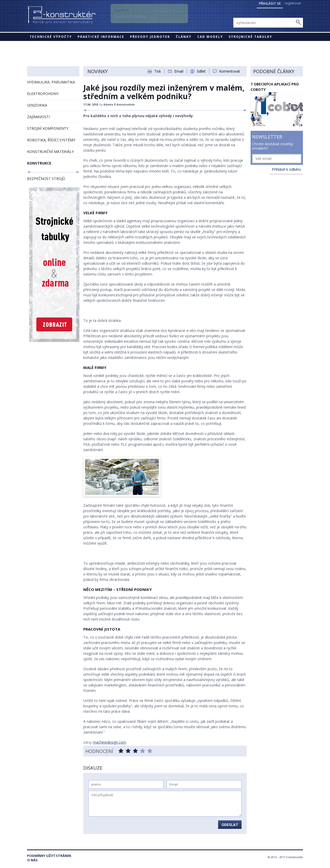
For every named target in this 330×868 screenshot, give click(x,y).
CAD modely (210, 37)
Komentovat (230, 71)
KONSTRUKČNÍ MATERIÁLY (50, 152)
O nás (32, 860)
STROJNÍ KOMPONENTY (48, 128)
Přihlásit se (270, 3)
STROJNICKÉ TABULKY (250, 37)
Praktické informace (101, 37)
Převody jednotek (150, 37)
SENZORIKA (37, 105)
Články (184, 37)
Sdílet (201, 71)
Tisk (158, 71)
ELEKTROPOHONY (43, 94)
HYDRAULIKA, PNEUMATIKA (51, 82)
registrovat (293, 3)
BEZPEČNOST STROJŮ (46, 179)
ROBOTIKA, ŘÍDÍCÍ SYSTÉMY (51, 140)
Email (179, 71)
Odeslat (230, 825)
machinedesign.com (109, 742)
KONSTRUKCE (39, 163)
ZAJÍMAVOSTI (38, 117)
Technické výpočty (51, 37)
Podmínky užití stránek (49, 856)
